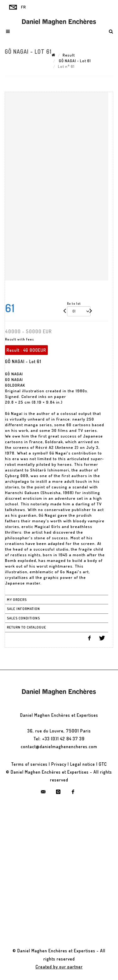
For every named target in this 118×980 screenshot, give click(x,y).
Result (69, 55)
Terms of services (29, 764)
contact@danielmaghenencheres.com (59, 746)
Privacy (59, 764)
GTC (103, 764)
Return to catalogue (27, 627)
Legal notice (83, 764)
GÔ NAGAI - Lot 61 (74, 61)
